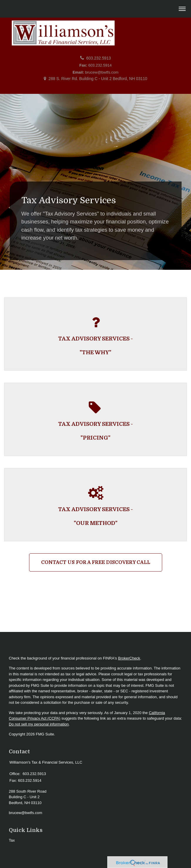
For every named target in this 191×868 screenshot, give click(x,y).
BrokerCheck (129, 658)
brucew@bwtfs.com (102, 72)
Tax (12, 840)
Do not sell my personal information (39, 724)
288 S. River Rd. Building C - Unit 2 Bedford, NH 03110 (98, 79)
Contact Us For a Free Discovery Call (96, 562)
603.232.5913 (99, 58)
